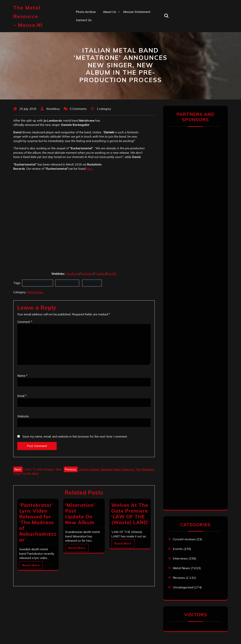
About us (110, 12)
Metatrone (92, 283)
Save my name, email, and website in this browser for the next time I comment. (75, 436)
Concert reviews (184, 539)
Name (22, 376)
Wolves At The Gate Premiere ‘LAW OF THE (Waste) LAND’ (130, 514)
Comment (25, 322)
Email (22, 396)
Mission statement (137, 12)
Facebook (73, 274)
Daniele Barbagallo (38, 283)
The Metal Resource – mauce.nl (28, 16)
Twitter (100, 274)
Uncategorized (183, 587)
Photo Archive (86, 12)
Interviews (180, 558)
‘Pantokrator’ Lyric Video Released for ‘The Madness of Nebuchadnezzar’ (38, 522)
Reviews (179, 578)
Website (87, 274)
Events (178, 549)
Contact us (84, 20)
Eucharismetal (67, 283)
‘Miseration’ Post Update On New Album (80, 514)
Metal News (35, 292)
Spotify (112, 274)
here (89, 169)
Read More (31, 565)
